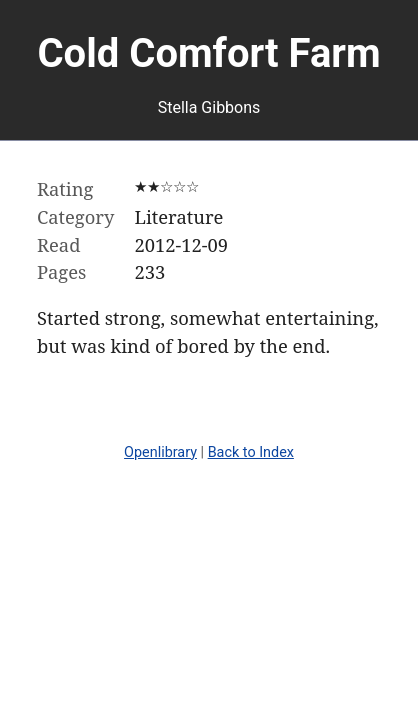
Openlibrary (160, 452)
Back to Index (251, 452)
